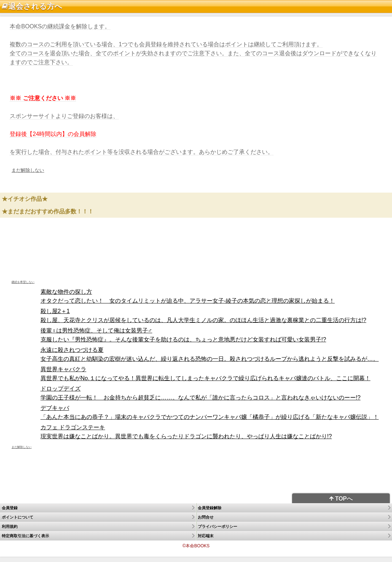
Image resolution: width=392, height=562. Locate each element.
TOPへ (341, 499)
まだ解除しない (28, 170)
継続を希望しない (23, 282)
